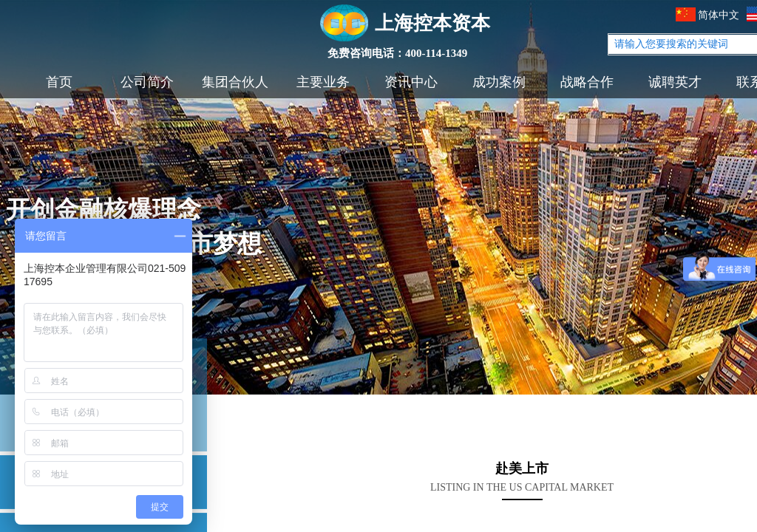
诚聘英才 (675, 82)
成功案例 (499, 82)
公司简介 (147, 82)
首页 (59, 82)
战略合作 (587, 82)
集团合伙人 (235, 82)
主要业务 (323, 82)
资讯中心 (411, 82)
